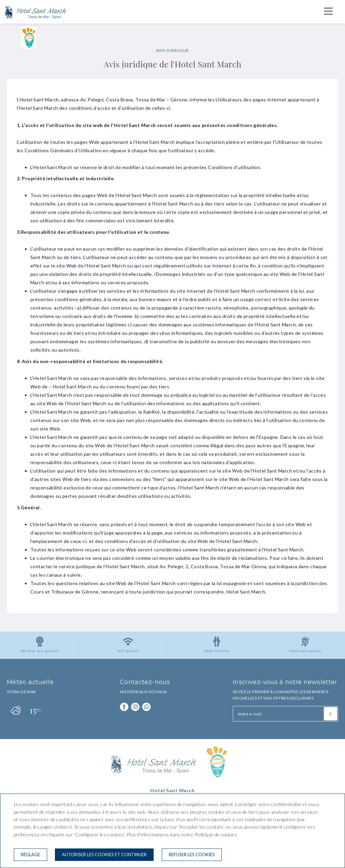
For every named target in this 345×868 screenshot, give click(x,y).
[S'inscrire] (331, 714)
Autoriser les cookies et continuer (104, 855)
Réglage (30, 855)
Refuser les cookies (192, 855)
